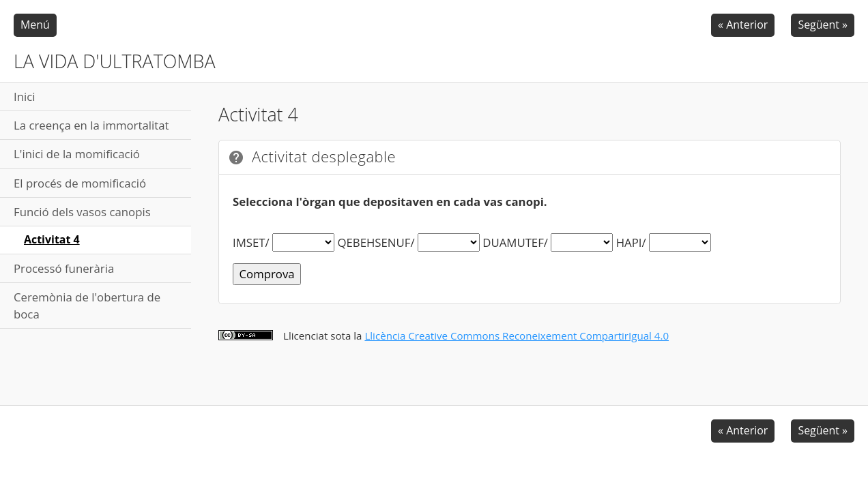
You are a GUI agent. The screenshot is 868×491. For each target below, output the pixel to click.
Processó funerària (64, 268)
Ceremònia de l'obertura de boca (87, 306)
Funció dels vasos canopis (82, 212)
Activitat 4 (52, 239)
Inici (25, 96)
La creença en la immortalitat (91, 125)
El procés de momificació (80, 183)
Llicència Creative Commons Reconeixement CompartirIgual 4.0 (517, 336)
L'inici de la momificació (77, 154)
